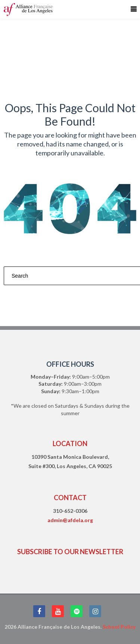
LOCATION (70, 443)
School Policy (119, 627)
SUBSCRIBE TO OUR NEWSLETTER (70, 552)
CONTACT (70, 498)
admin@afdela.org (70, 520)
